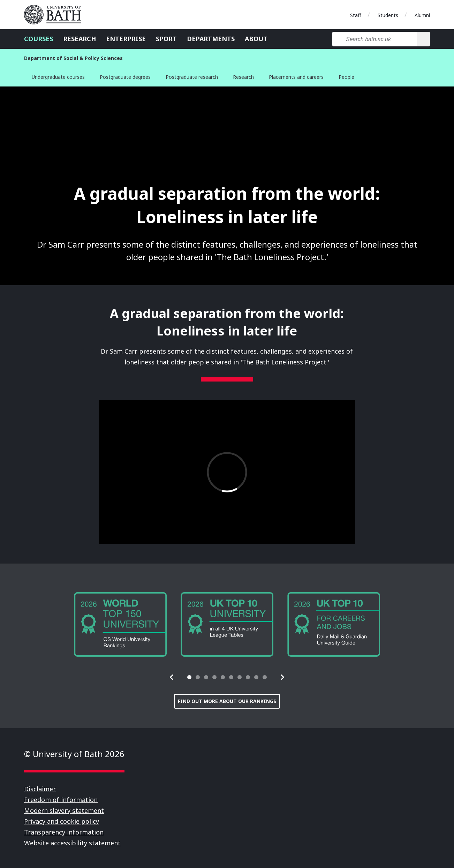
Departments (211, 39)
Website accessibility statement (72, 843)
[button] (172, 677)
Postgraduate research (192, 77)
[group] (120, 624)
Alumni (422, 15)
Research (80, 39)
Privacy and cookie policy (62, 821)
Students (388, 15)
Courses (39, 39)
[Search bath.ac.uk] (375, 39)
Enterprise (126, 39)
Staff (356, 15)
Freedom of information (61, 800)
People (346, 77)
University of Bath (55, 15)
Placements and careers (296, 77)
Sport (166, 39)
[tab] (189, 677)
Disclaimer (40, 789)
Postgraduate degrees (125, 77)
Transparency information (64, 832)
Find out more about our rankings (227, 701)
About (256, 39)
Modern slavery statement (64, 810)
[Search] (423, 39)
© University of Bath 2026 (74, 754)
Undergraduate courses (58, 77)
